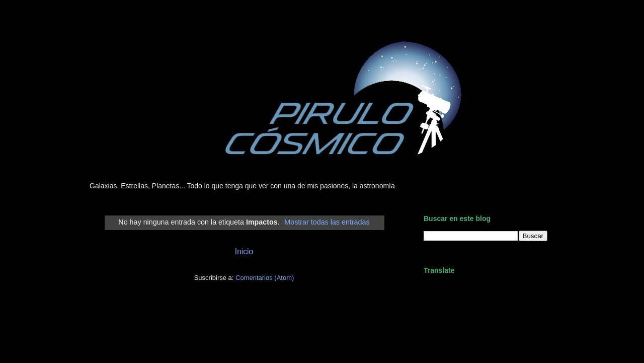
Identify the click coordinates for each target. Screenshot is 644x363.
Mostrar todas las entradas (327, 222)
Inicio (244, 251)
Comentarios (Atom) (265, 278)
